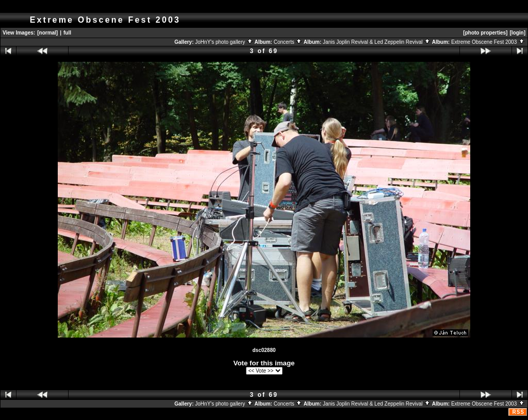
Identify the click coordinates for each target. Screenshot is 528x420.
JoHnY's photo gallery (224, 42)
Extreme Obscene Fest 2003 (488, 42)
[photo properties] (485, 33)
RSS (518, 412)
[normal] (47, 33)
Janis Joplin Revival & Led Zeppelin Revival (377, 42)
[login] (517, 33)
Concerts (288, 42)
